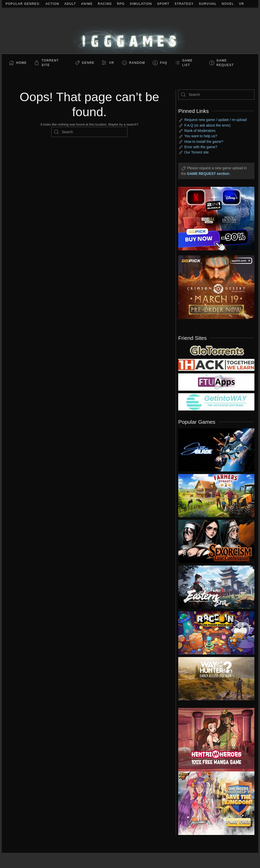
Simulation (141, 4)
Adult (70, 4)
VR (242, 4)
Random (137, 63)
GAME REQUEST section (208, 174)
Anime (87, 4)
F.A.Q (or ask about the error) (207, 125)
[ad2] (213, 740)
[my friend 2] (216, 350)
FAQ (164, 63)
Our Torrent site (197, 152)
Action (52, 4)
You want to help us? (201, 136)
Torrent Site (50, 63)
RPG (121, 4)
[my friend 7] (216, 402)
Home (22, 63)
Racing (105, 4)
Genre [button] (88, 63)
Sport (163, 4)
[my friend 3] (216, 364)
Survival (208, 4)
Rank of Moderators (200, 131)
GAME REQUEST (225, 63)
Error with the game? (201, 147)
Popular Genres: (23, 4)
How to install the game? (204, 142)
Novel (228, 4)
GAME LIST (188, 63)
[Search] (89, 132)
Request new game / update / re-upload (216, 120)
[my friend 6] (216, 382)
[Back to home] (130, 31)
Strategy (184, 4)
